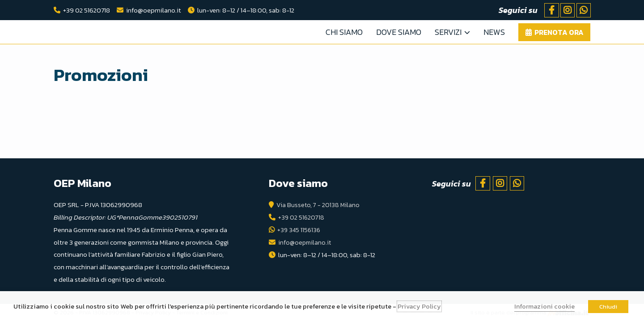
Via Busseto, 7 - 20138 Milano (318, 205)
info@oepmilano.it (154, 10)
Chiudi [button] (608, 307)
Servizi (448, 32)
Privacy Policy (419, 306)
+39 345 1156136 (300, 230)
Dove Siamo (399, 32)
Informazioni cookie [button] (544, 306)
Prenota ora (559, 32)
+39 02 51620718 (87, 10)
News (494, 32)
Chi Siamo (344, 32)
